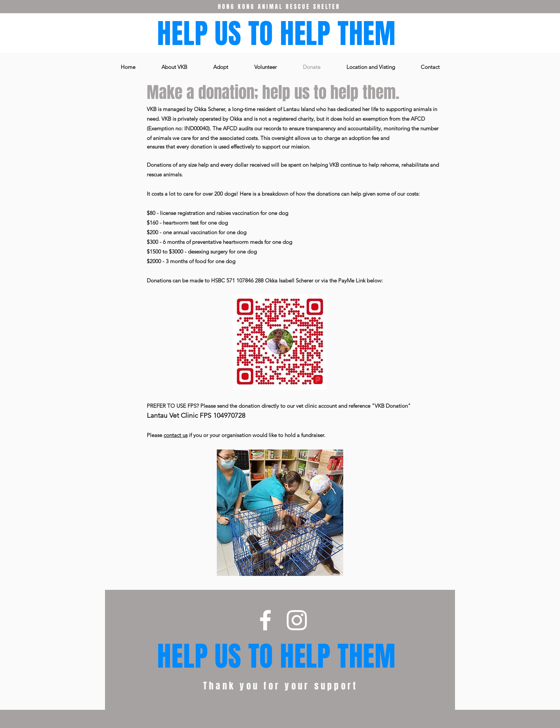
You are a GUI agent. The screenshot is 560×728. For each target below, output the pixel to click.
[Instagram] (297, 620)
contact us (176, 435)
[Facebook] (265, 620)
